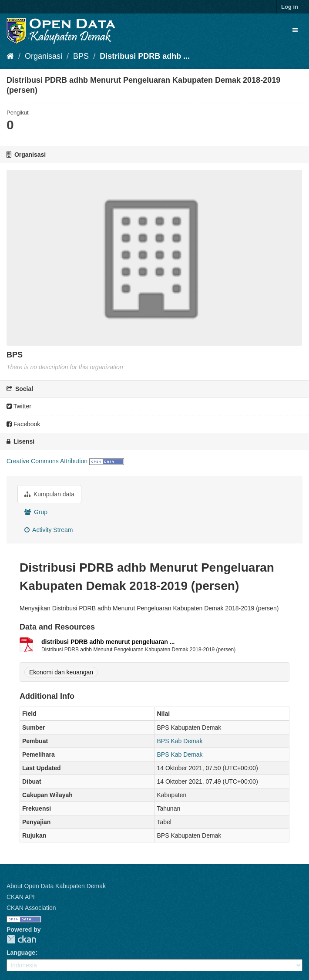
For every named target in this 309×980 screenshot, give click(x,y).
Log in (290, 7)
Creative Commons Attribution (47, 461)
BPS (81, 56)
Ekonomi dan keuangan (61, 672)
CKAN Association (31, 908)
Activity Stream (49, 530)
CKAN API (21, 897)
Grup (36, 512)
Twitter (19, 406)
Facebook (23, 424)
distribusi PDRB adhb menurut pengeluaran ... (108, 642)
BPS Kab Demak (180, 741)
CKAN (21, 939)
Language (21, 953)
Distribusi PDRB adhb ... (145, 56)
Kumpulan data (49, 494)
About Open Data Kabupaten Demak (56, 886)
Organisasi (44, 56)
